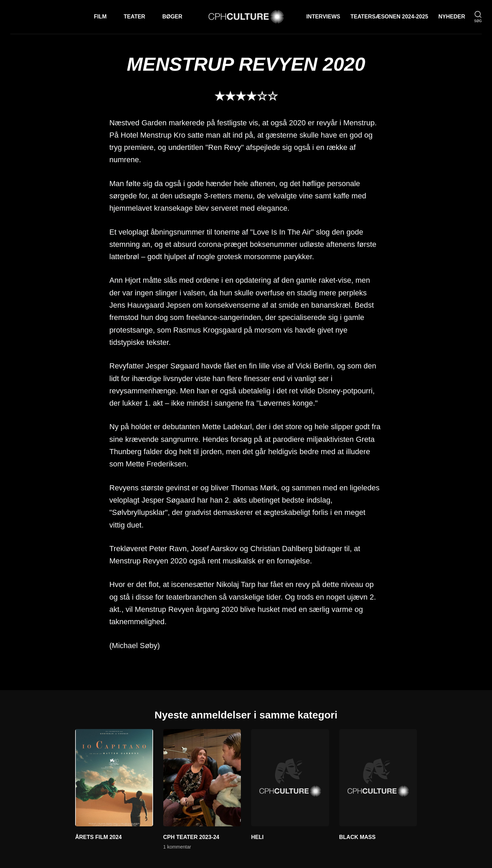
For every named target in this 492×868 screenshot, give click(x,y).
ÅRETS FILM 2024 (98, 837)
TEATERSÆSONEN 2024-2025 (389, 17)
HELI (257, 837)
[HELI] (290, 778)
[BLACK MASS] (378, 778)
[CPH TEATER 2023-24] (202, 778)
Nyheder (452, 17)
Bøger (172, 17)
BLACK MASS (358, 837)
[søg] (478, 17)
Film (100, 17)
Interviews (323, 17)
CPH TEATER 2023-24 (191, 837)
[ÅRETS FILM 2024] (114, 778)
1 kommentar (177, 847)
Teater (134, 17)
